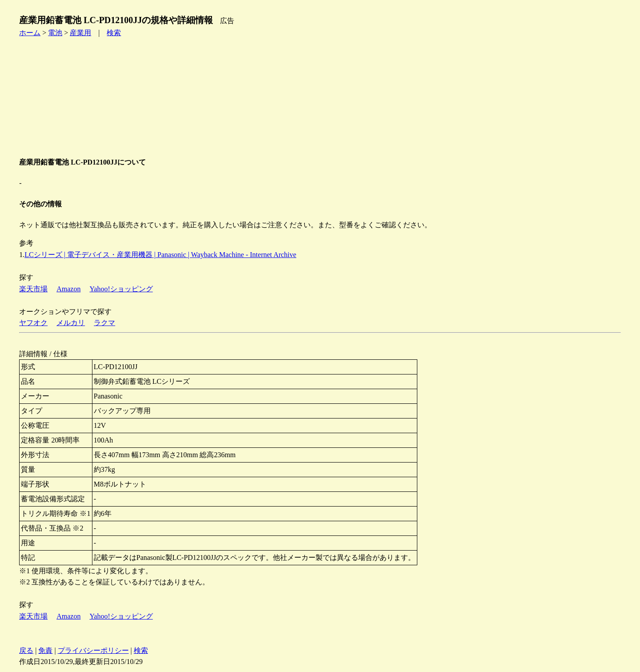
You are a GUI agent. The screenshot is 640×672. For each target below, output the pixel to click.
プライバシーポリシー (93, 650)
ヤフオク (33, 323)
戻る (26, 650)
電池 (55, 33)
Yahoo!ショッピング (121, 289)
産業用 (80, 33)
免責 (45, 650)
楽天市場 (33, 289)
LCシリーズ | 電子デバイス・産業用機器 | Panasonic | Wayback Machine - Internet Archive (160, 255)
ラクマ (104, 323)
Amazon (68, 289)
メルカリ (71, 323)
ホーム (30, 33)
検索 (114, 33)
